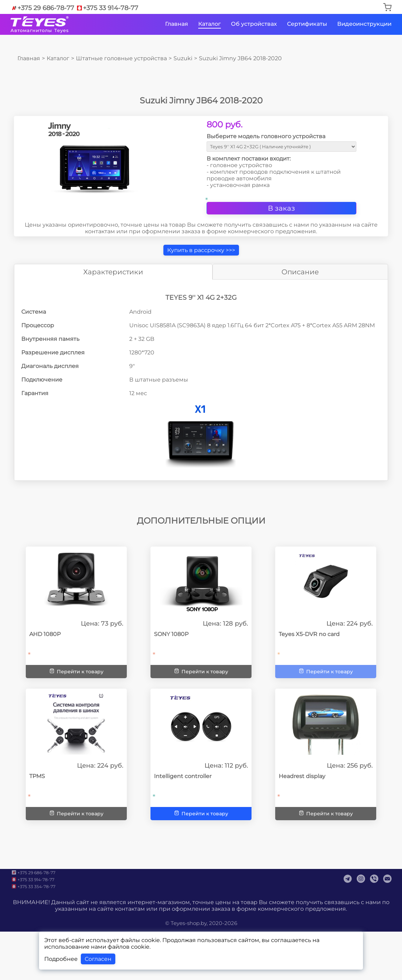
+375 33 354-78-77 (33, 886)
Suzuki (183, 58)
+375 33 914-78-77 (107, 8)
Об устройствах (254, 24)
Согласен (98, 959)
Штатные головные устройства (121, 58)
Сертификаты (307, 24)
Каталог (210, 24)
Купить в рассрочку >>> (201, 250)
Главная (177, 24)
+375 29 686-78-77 (42, 8)
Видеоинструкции (364, 24)
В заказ (281, 208)
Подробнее (61, 959)
